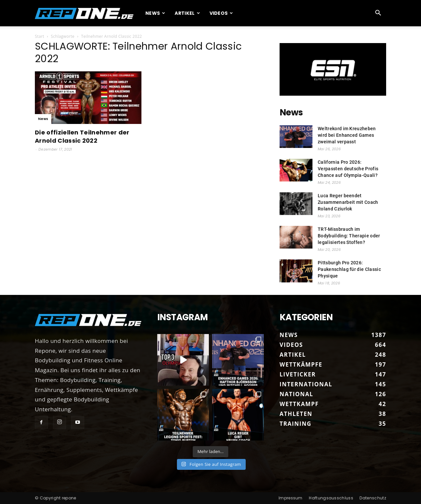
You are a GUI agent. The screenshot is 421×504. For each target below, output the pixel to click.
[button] (378, 13)
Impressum (291, 498)
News (155, 13)
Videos (221, 13)
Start (39, 36)
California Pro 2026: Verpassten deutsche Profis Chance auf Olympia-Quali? (348, 169)
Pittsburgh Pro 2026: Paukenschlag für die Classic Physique (349, 269)
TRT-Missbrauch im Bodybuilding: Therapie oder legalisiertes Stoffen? (349, 236)
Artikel (187, 13)
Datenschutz (373, 498)
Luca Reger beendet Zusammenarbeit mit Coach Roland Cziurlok (348, 202)
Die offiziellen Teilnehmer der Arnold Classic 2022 (82, 136)
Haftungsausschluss (331, 498)
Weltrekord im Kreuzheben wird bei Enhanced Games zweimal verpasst (347, 135)
